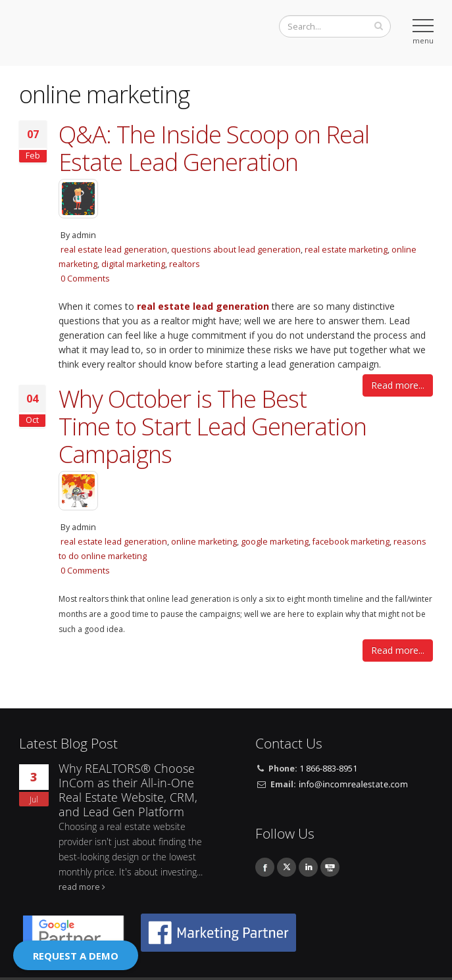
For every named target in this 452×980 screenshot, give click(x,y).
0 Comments (85, 279)
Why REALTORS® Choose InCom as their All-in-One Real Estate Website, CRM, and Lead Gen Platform (128, 790)
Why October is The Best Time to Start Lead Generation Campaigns (213, 426)
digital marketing (133, 264)
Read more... (398, 385)
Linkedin (308, 867)
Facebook (265, 867)
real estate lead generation (114, 250)
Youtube (330, 867)
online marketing (204, 542)
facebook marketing (351, 542)
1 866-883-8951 (328, 769)
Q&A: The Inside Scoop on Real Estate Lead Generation (214, 148)
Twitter (287, 867)
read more (79, 887)
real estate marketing (346, 250)
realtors (185, 264)
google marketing (275, 542)
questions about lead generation (236, 250)
